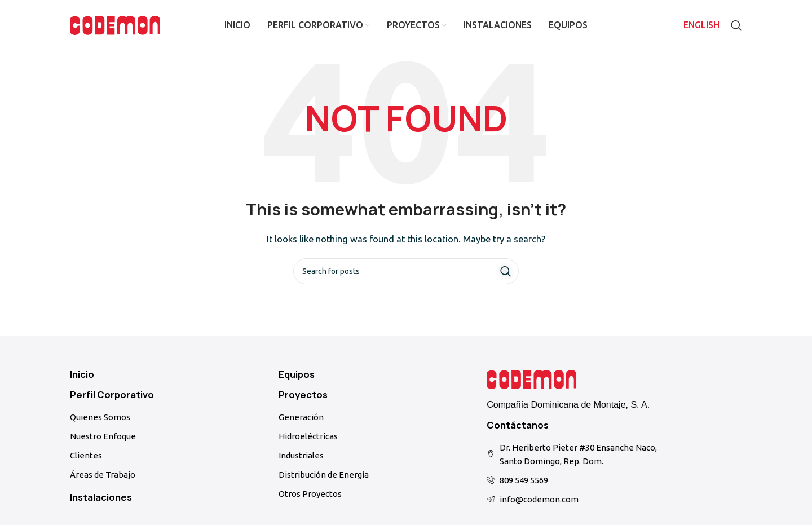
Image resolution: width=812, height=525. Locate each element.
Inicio (82, 374)
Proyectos (303, 395)
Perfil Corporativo (112, 395)
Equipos (297, 374)
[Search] (736, 25)
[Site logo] (115, 25)
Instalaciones (101, 497)
